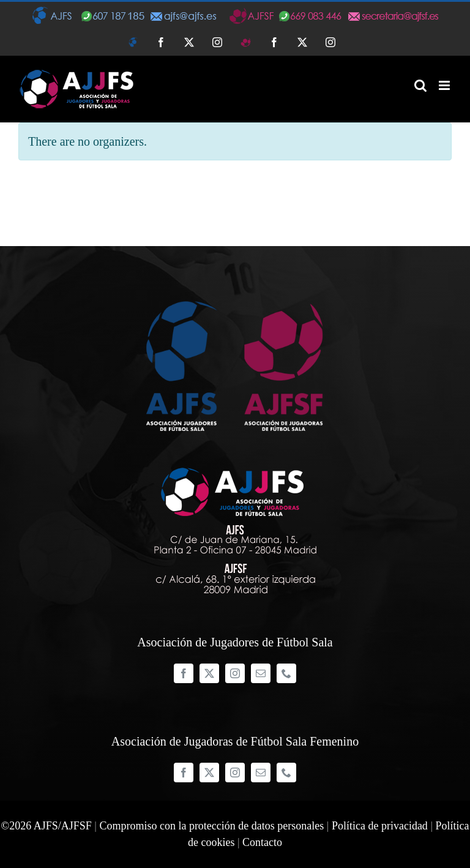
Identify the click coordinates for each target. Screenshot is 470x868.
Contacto (262, 842)
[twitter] (209, 673)
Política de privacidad (380, 826)
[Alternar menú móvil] (445, 85)
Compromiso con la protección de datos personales (211, 826)
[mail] (261, 673)
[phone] (286, 673)
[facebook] (184, 673)
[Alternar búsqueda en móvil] (420, 85)
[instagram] (235, 673)
